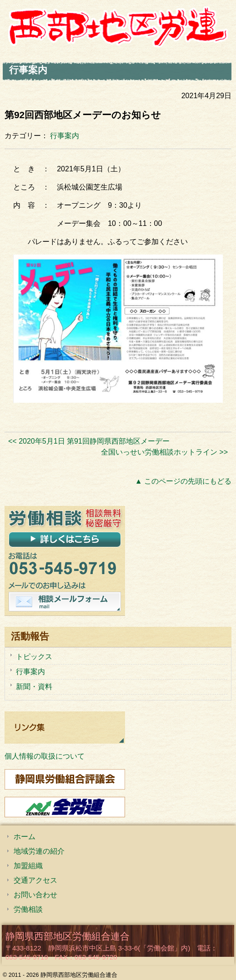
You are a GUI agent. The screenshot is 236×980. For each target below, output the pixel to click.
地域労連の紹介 (39, 851)
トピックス (34, 657)
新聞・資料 (34, 687)
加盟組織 (28, 866)
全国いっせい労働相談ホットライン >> (164, 452)
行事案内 (65, 136)
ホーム (25, 837)
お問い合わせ (35, 895)
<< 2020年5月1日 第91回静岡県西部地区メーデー (89, 441)
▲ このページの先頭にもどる (183, 481)
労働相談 (28, 909)
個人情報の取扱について (45, 756)
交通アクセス (35, 880)
